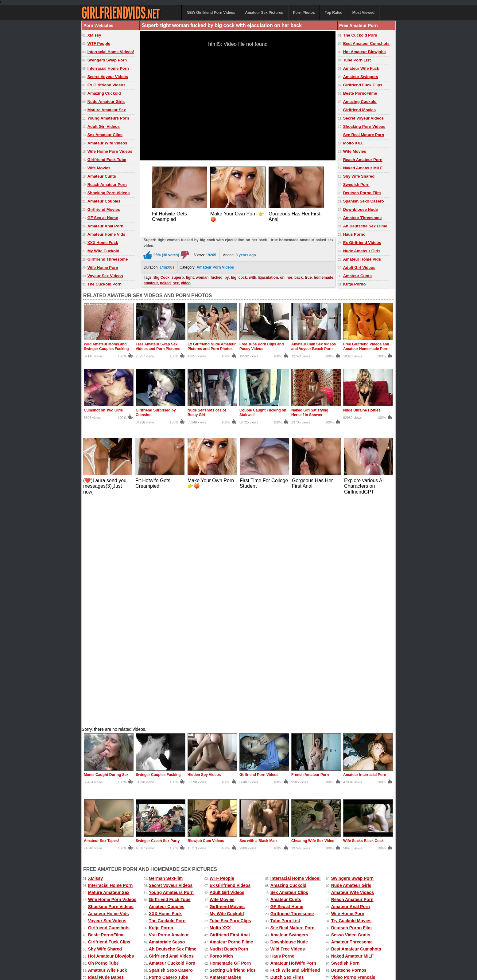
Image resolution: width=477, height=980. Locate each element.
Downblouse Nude (361, 209)
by (227, 276)
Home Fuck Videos (290, 760)
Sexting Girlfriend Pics (233, 746)
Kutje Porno (355, 284)
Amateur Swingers (361, 77)
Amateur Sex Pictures (264, 13)
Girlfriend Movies (104, 209)
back (299, 276)
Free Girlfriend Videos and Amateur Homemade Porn (366, 346)
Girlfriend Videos (349, 767)
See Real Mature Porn (364, 135)
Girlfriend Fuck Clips (363, 85)
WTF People (99, 43)
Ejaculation (268, 276)
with (253, 276)
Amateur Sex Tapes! (101, 616)
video (186, 281)
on (282, 276)
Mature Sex (277, 950)
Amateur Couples (104, 201)
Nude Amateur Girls (106, 102)
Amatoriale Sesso (167, 718)
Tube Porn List (357, 60)
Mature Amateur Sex (107, 110)
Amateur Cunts (102, 176)
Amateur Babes (225, 753)
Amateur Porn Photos (175, 944)
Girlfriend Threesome (108, 259)
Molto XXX (353, 143)
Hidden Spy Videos (204, 550)
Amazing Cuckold (104, 93)
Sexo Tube (160, 795)
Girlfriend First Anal (230, 710)
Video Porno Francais (353, 753)
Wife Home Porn (103, 268)
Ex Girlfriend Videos (107, 85)
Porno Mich (221, 732)
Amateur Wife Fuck (361, 68)
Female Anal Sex (166, 774)
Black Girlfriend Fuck (231, 781)
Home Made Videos (141, 950)
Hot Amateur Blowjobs (365, 52)
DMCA (233, 962)
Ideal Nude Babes (106, 753)
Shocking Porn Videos (109, 193)
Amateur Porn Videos (215, 266)
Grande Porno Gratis (292, 788)
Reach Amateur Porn (107, 185)
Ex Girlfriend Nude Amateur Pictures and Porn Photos (212, 346)
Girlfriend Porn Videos (259, 550)
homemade (323, 276)
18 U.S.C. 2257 (258, 962)
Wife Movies (99, 168)
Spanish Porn (223, 795)
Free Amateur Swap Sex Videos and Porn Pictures (158, 346)
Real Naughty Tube (168, 760)
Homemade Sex (216, 950)
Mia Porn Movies (105, 795)
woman (202, 276)
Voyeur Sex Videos (105, 276)
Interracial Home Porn (108, 68)
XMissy (94, 35)
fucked (217, 276)
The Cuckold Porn (105, 284)
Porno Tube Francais (109, 788)
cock (243, 276)
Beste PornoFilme (360, 93)
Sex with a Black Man (258, 616)
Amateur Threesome (363, 218)
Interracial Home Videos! (111, 52)
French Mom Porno (351, 795)
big (234, 276)
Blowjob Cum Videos (206, 616)
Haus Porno (354, 234)
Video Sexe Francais (231, 774)
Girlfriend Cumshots (109, 703)
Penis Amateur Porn (352, 788)
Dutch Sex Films (287, 753)
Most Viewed (363, 13)
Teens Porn (160, 788)
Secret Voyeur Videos (108, 77)
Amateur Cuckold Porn (172, 739)
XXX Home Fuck (103, 243)
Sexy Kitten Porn (293, 944)
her (290, 276)
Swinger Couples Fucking (158, 550)
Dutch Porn (100, 802)
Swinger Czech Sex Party (158, 616)
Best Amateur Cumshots (366, 43)
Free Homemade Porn (101, 950)
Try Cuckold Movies (351, 696)
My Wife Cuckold (103, 251)
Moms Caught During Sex (106, 550)
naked (165, 281)
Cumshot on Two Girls (103, 410)
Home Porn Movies (351, 760)
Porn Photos (304, 13)
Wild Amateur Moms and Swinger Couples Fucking (106, 346)
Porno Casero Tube (169, 753)
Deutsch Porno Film (362, 193)
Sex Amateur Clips (105, 135)
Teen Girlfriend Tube (170, 767)
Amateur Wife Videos (107, 143)
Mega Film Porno (227, 760)
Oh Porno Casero (288, 774)
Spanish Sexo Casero (364, 201)
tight (190, 276)
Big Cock (161, 276)
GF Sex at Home (103, 218)
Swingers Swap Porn (107, 60)
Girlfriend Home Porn (110, 774)
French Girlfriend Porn (293, 767)
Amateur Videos (96, 944)
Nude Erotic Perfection (111, 781)
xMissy (192, 950)
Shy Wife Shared (359, 176)
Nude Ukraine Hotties (362, 410)
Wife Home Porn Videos (110, 151)
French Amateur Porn (310, 550)
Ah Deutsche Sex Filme (365, 226)
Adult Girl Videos (104, 126)
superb (178, 276)
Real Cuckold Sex (289, 795)
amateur (151, 281)
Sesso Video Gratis (351, 710)
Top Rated (334, 13)
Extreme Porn (324, 944)
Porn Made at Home (230, 788)
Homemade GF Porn (230, 739)
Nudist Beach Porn (229, 725)
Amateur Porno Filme (231, 718)
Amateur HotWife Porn (293, 739)
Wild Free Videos (288, 725)
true (308, 276)
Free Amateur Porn (356, 944)
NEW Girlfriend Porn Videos (211, 13)
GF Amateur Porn (106, 760)
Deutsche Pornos (349, 746)
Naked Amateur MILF (363, 168)
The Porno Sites (105, 767)
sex (176, 281)
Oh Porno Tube (103, 739)
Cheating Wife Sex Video (313, 616)
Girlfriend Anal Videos (171, 732)
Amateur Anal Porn (105, 226)
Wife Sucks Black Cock (363, 616)
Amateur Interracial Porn (365, 550)
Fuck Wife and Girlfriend (295, 746)
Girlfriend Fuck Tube (107, 160)
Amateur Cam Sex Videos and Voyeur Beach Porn (314, 346)
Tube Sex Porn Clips (230, 696)
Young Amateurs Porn (108, 118)
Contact (213, 962)
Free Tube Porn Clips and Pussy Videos (262, 346)
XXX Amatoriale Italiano (355, 781)
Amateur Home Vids (106, 234)
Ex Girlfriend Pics (260, 944)
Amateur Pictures (248, 950)
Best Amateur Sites (229, 767)
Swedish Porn (356, 185)
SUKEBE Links (286, 781)
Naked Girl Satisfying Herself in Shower (310, 413)
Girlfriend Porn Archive (355, 774)
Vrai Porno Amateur (169, 710)
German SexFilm (166, 654)
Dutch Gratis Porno (169, 781)
